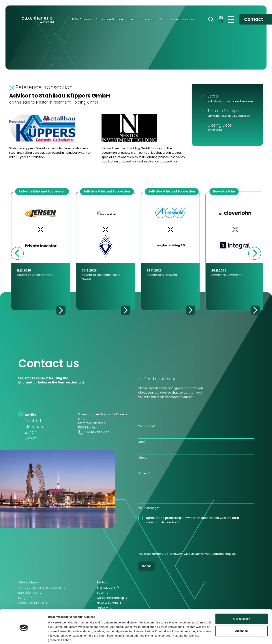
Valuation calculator (141, 19)
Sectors (102, 582)
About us (188, 19)
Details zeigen (57, 637)
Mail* (142, 442)
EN (221, 21)
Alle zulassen (241, 605)
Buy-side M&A (28, 593)
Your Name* (147, 426)
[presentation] (166, 539)
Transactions (169, 19)
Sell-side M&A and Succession (40, 588)
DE (221, 17)
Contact (254, 19)
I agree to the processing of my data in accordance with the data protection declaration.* (192, 520)
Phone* (144, 458)
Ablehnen (241, 617)
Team (101, 593)
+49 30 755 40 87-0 (95, 432)
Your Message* (149, 508)
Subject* (144, 473)
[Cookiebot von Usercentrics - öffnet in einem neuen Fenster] (24, 637)
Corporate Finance (109, 19)
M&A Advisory (82, 19)
